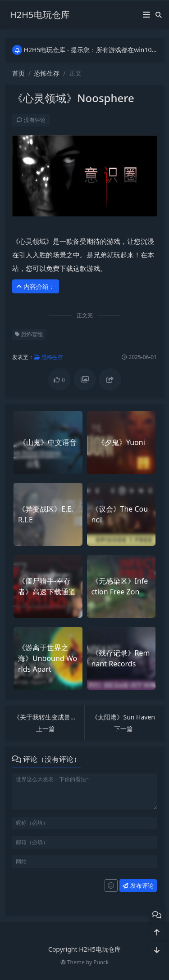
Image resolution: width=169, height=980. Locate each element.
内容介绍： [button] (35, 286)
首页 (18, 73)
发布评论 (137, 886)
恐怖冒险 (28, 334)
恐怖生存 (47, 73)
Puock (101, 962)
